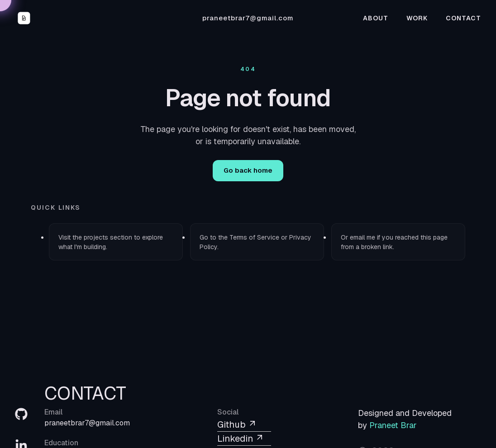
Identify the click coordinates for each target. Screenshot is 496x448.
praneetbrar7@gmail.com (248, 18)
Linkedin (241, 439)
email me (362, 237)
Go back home (248, 170)
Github (237, 424)
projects (96, 237)
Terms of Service (254, 237)
